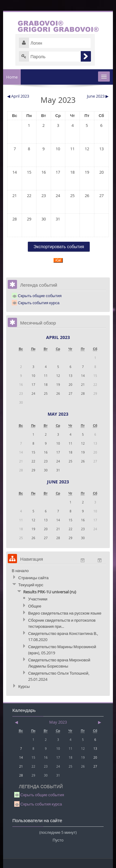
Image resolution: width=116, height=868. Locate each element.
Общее (35, 606)
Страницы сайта (33, 578)
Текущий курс (31, 585)
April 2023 (58, 337)
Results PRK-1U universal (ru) (50, 592)
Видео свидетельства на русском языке (65, 613)
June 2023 (58, 482)
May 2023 (58, 414)
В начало (20, 571)
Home (12, 77)
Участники (38, 599)
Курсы (24, 686)
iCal (58, 260)
